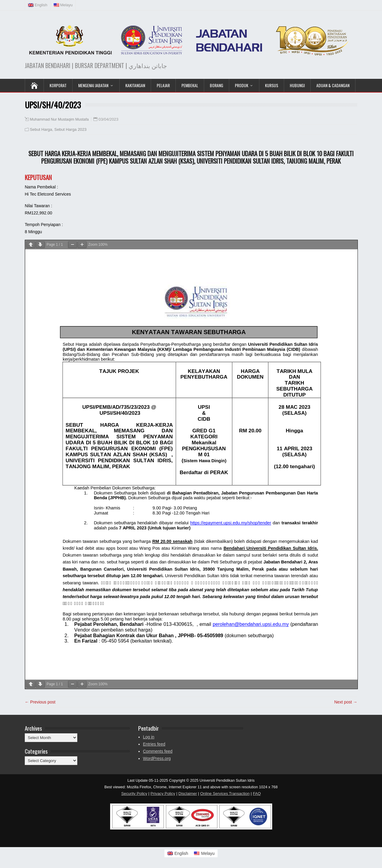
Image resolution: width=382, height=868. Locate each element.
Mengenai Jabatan (93, 85)
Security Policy (134, 794)
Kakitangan (135, 85)
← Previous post (40, 702)
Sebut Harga (41, 129)
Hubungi (297, 85)
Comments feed (158, 751)
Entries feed (154, 744)
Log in (149, 737)
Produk (242, 85)
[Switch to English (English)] (38, 5)
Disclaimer (188, 794)
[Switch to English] (178, 853)
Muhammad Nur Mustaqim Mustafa (59, 119)
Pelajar (163, 85)
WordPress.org (157, 758)
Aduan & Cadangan (333, 85)
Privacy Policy (163, 794)
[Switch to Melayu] (204, 853)
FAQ (257, 794)
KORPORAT (58, 85)
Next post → (346, 702)
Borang (217, 85)
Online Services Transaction (225, 794)
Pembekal (190, 85)
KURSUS (272, 85)
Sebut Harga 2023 (70, 129)
